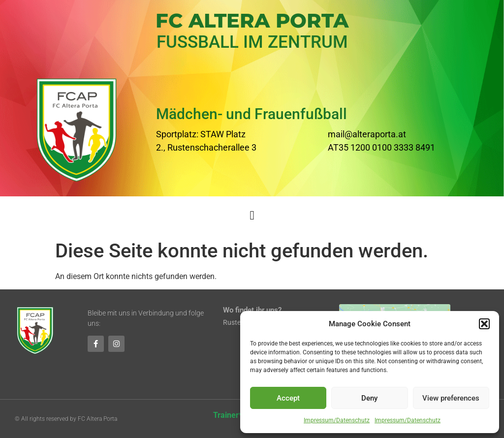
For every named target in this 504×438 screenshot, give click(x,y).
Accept (288, 398)
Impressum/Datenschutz (337, 420)
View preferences (451, 398)
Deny (369, 398)
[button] (484, 324)
